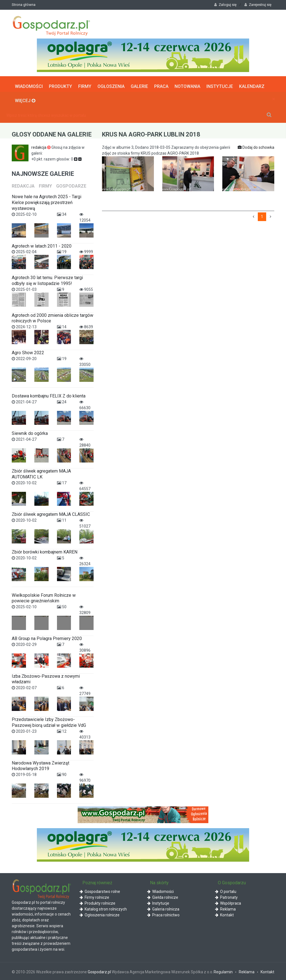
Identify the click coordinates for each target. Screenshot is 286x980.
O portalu (226, 890)
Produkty (60, 85)
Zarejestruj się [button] (258, 5)
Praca (161, 85)
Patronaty (226, 896)
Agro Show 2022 (28, 352)
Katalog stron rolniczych (103, 908)
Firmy (85, 85)
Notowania (187, 85)
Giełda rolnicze (163, 896)
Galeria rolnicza (163, 908)
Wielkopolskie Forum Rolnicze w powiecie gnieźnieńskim (44, 597)
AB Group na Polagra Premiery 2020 (47, 637)
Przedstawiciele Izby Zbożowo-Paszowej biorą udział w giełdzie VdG (49, 721)
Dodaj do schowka (256, 146)
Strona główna (24, 5)
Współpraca (228, 902)
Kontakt (224, 914)
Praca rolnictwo (163, 914)
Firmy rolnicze (94, 896)
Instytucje (220, 85)
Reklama (225, 908)
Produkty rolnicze (97, 902)
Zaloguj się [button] (225, 5)
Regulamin (223, 971)
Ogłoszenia (111, 85)
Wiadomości (29, 85)
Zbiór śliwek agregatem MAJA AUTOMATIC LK (41, 473)
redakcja (41, 146)
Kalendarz (252, 85)
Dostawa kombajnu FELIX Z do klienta (49, 395)
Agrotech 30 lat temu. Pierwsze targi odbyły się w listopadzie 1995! (47, 279)
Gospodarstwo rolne (100, 890)
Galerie (139, 85)
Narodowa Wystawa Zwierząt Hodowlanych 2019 (40, 765)
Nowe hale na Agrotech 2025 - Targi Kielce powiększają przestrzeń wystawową (47, 201)
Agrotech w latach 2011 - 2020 (42, 245)
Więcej (25, 99)
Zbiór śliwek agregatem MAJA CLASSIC (51, 513)
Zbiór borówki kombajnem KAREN (45, 551)
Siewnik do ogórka (30, 432)
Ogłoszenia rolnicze (100, 914)
